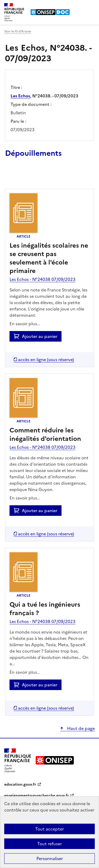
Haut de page (80, 728)
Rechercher (81, 6)
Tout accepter (49, 829)
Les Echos (20, 96)
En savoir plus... (25, 324)
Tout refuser (49, 844)
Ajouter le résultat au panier (40, 177)
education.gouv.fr (20, 784)
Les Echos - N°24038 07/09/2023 (43, 279)
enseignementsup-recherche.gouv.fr (37, 796)
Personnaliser (50, 858)
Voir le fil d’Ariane (18, 31)
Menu (92, 6)
